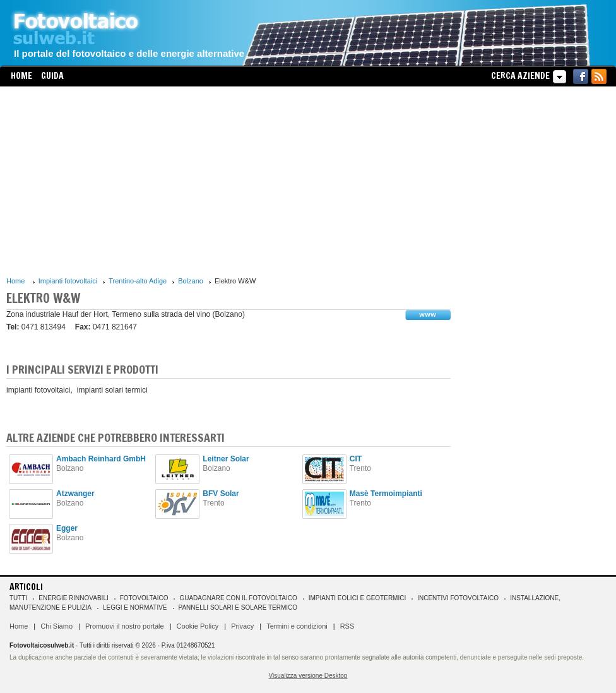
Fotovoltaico (144, 598)
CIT (356, 459)
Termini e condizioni (297, 626)
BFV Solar (221, 494)
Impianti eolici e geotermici (357, 598)
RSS (347, 626)
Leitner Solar (226, 459)
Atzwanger (75, 494)
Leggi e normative (135, 607)
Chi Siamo (56, 626)
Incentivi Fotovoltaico (458, 598)
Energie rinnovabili (73, 598)
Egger (67, 528)
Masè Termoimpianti (386, 494)
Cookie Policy (198, 626)
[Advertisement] (228, 181)
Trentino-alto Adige (138, 281)
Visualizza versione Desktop (308, 676)
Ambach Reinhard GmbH (101, 459)
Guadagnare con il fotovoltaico (238, 598)
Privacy (242, 626)
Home (21, 76)
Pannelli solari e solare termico (238, 607)
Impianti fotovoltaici (68, 281)
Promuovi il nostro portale (125, 626)
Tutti (18, 598)
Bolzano (191, 281)
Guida (52, 76)
